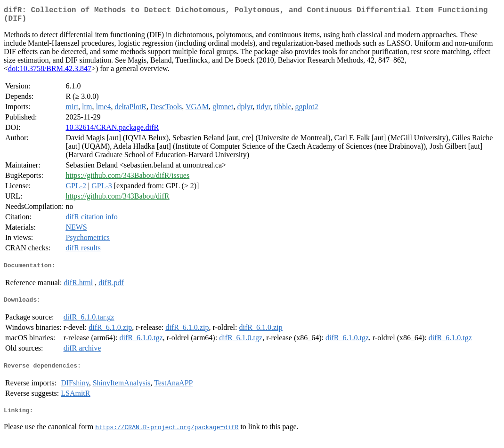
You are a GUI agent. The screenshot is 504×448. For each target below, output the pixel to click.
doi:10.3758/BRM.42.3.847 (50, 72)
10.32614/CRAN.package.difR (112, 131)
